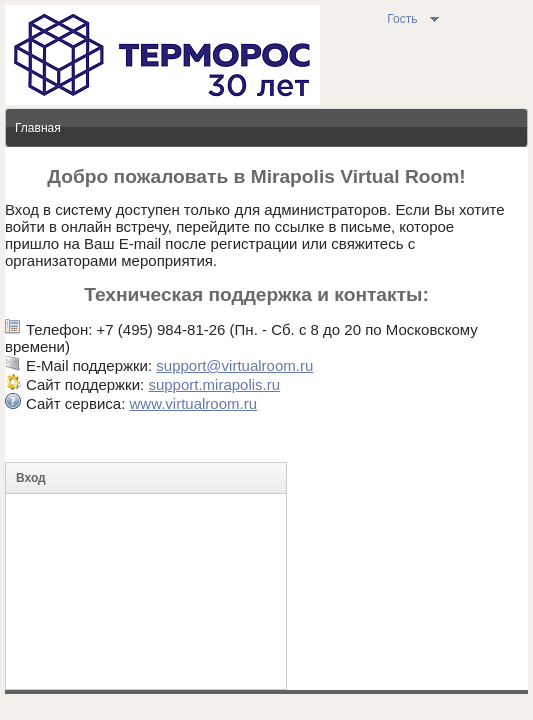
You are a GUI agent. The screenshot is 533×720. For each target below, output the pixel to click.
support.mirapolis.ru (214, 384)
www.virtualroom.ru (193, 403)
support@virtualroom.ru (234, 365)
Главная (38, 128)
